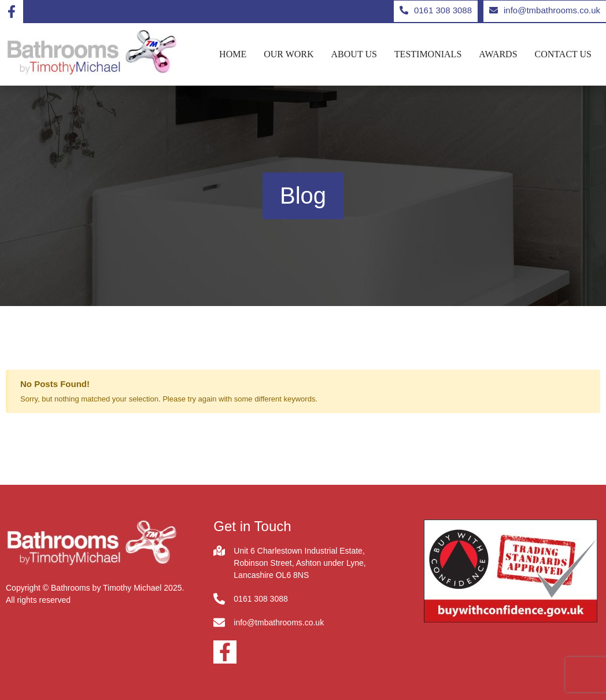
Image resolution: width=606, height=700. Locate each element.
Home (233, 54)
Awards (498, 54)
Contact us (563, 54)
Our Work (289, 54)
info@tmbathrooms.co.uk (279, 622)
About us (354, 54)
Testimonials (428, 54)
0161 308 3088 (260, 599)
